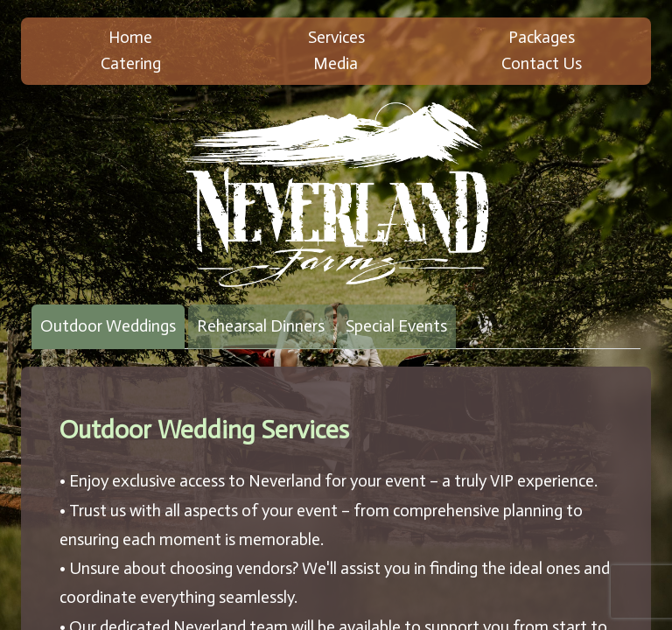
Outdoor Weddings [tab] (108, 326)
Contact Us (542, 63)
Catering (131, 63)
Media (336, 63)
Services (336, 37)
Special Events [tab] (396, 326)
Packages (542, 37)
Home (130, 37)
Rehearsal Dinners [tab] (261, 326)
